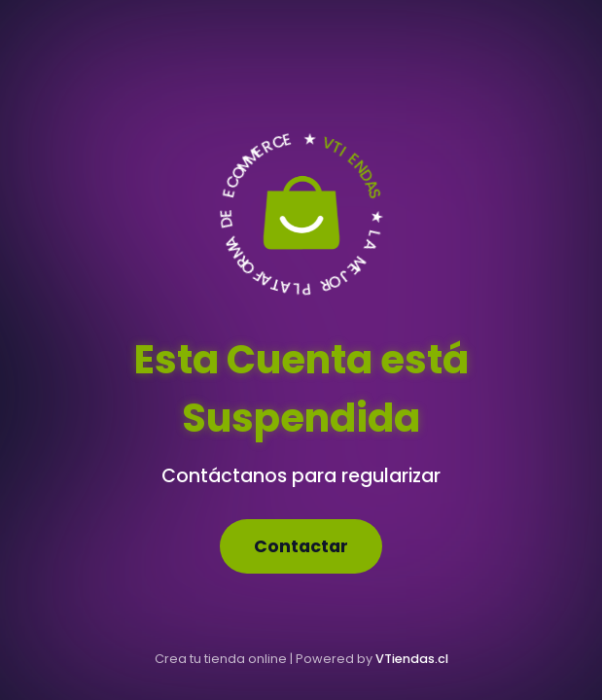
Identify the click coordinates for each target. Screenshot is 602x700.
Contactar (301, 546)
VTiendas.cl (412, 659)
